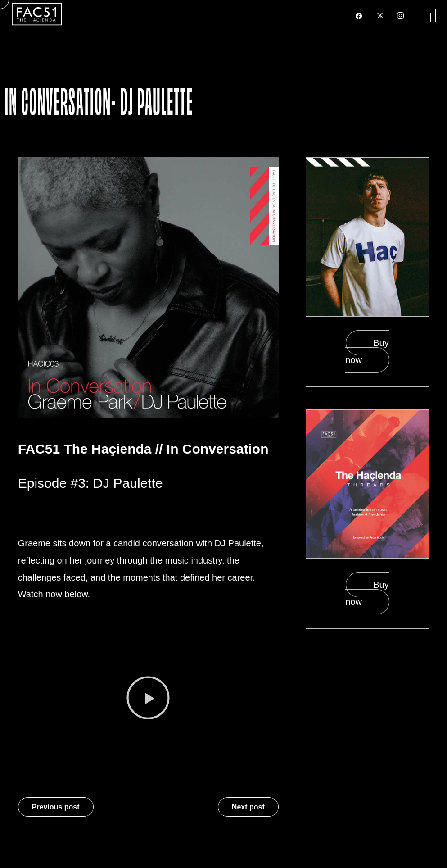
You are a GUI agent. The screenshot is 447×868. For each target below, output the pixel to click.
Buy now (367, 351)
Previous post (56, 807)
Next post (248, 807)
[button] (148, 700)
